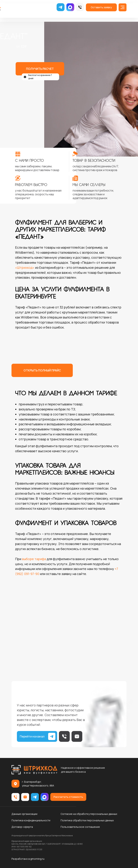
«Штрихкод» (25, 267)
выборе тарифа (34, 559)
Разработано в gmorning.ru (28, 859)
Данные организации (24, 814)
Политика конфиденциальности (31, 820)
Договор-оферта (22, 827)
